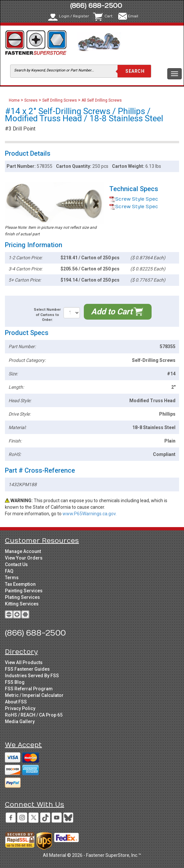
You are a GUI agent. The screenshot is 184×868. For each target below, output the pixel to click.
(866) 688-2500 (96, 6)
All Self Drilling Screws (102, 100)
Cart (109, 16)
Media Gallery (20, 721)
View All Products (24, 662)
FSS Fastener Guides (27, 669)
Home (15, 100)
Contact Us (16, 564)
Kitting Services (22, 604)
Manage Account (23, 551)
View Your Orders (24, 558)
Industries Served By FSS (32, 676)
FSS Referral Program (29, 689)
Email (133, 16)
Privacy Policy (20, 708)
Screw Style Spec (134, 199)
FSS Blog (15, 682)
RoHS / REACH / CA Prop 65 (34, 715)
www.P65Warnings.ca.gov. (90, 514)
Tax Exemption (20, 584)
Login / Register (74, 16)
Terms (12, 578)
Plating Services (22, 597)
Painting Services (24, 591)
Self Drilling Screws (60, 100)
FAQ (9, 571)
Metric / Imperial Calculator (34, 695)
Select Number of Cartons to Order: (47, 315)
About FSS (16, 702)
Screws (31, 100)
